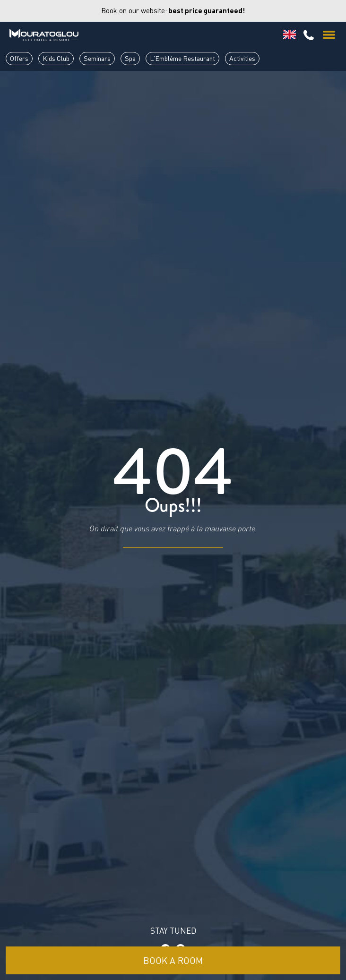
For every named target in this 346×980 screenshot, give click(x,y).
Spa (130, 58)
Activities (242, 58)
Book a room (173, 960)
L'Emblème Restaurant (182, 58)
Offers (19, 58)
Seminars (97, 58)
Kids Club (56, 58)
